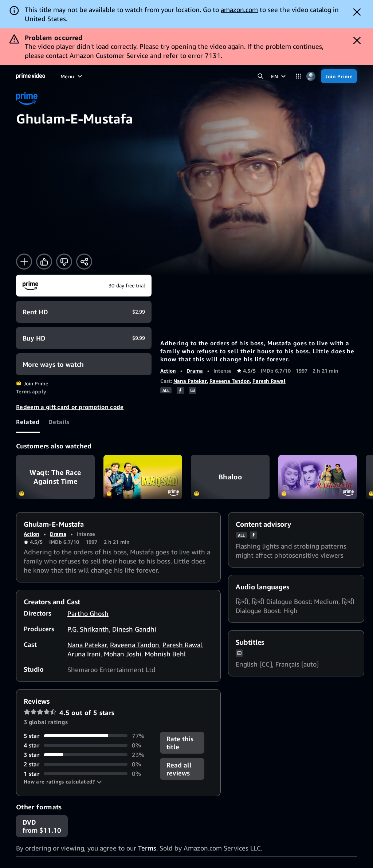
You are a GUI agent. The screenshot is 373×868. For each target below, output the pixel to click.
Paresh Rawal (269, 381)
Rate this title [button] (180, 743)
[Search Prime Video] (260, 76)
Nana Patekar (190, 381)
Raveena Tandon (230, 381)
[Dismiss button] (357, 12)
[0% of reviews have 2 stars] (87, 764)
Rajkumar (318, 477)
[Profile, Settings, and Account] (311, 76)
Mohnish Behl (165, 654)
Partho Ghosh (88, 613)
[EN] (279, 76)
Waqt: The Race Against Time (55, 477)
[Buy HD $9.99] (84, 338)
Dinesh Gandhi (134, 629)
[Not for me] (64, 262)
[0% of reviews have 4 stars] (87, 745)
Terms (147, 848)
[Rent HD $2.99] (84, 312)
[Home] (31, 76)
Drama (195, 371)
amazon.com (239, 9)
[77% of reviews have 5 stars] (87, 736)
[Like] (44, 262)
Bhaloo (230, 477)
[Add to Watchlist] (24, 262)
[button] (63, 782)
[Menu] (72, 76)
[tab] (28, 422)
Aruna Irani (84, 654)
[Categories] (298, 76)
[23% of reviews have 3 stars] (87, 755)
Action (168, 371)
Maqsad (143, 477)
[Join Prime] (339, 76)
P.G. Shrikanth (88, 629)
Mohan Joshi (123, 654)
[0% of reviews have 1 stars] (87, 774)
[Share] (84, 262)
